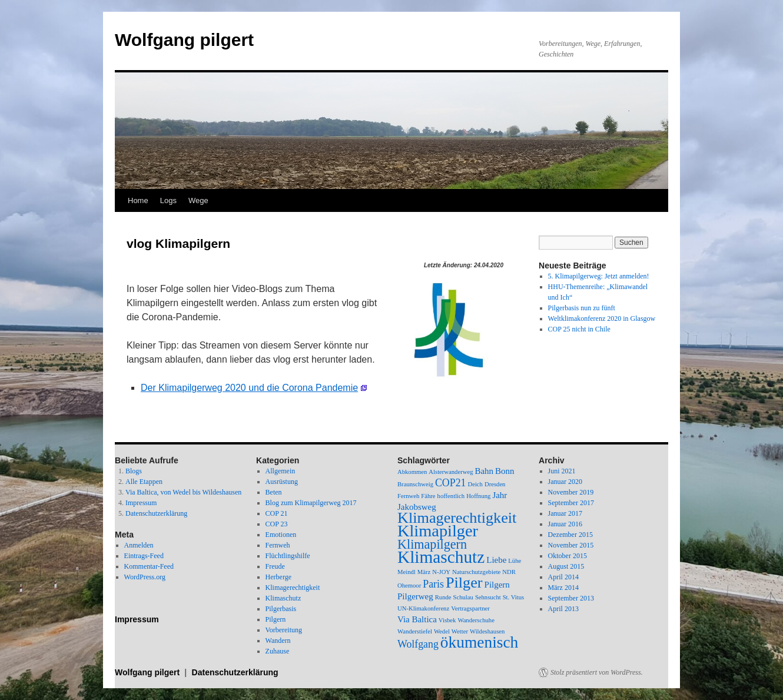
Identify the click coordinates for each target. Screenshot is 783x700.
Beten (274, 492)
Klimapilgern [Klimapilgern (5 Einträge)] (432, 544)
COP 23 (277, 524)
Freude (275, 566)
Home (138, 200)
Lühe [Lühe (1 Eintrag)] (515, 561)
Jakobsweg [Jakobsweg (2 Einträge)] (417, 507)
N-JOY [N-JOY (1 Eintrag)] (441, 572)
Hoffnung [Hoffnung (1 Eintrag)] (478, 496)
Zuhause (278, 651)
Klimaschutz (283, 598)
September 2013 (571, 598)
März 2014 (563, 588)
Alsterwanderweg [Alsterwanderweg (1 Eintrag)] (451, 472)
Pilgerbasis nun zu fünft (582, 308)
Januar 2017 (565, 513)
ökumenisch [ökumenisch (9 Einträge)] (479, 642)
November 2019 (571, 492)
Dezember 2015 (570, 535)
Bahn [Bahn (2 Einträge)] (484, 471)
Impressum (141, 503)
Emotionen (281, 535)
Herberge (278, 577)
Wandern (278, 641)
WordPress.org (145, 577)
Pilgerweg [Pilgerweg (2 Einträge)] (415, 596)
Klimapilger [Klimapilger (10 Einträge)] (438, 531)
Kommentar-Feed (149, 566)
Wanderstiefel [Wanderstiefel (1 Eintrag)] (415, 631)
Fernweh (278, 545)
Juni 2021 (562, 471)
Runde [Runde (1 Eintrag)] (443, 597)
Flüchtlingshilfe (288, 556)
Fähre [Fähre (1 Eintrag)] (428, 496)
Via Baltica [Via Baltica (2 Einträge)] (417, 619)
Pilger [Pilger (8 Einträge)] (464, 583)
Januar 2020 (565, 482)
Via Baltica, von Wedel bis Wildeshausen (183, 492)
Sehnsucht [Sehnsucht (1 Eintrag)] (488, 597)
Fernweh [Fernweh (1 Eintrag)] (408, 496)
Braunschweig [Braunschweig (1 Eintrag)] (415, 484)
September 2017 (571, 503)
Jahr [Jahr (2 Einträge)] (500, 495)
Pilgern (276, 619)
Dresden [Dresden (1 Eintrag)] (495, 484)
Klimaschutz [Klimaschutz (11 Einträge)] (441, 557)
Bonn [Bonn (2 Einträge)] (505, 471)
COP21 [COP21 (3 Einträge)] (451, 483)
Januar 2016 (565, 524)
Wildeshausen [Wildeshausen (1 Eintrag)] (487, 631)
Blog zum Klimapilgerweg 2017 (311, 503)
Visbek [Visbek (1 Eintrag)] (447, 620)
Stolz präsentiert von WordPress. (597, 672)
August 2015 (566, 566)
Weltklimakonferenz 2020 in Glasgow (602, 319)
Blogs (134, 471)
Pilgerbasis (281, 609)
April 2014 (563, 577)
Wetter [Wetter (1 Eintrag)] (460, 631)
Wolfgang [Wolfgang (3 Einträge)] (418, 644)
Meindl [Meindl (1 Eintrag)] (407, 572)
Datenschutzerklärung (156, 513)
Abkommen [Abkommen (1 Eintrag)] (412, 472)
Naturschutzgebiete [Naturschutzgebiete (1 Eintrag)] (476, 572)
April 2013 (563, 609)
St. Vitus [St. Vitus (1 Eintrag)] (513, 597)
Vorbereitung (284, 630)
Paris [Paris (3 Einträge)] (433, 584)
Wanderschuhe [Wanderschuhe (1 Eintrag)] (476, 620)
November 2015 (571, 545)
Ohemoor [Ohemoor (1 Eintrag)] (409, 585)
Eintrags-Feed (144, 556)
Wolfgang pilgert (184, 40)
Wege (198, 200)
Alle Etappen (144, 482)
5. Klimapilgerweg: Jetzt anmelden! (599, 276)
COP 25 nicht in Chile (579, 329)
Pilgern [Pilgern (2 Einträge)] (497, 585)
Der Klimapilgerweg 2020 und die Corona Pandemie (249, 388)
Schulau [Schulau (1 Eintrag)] (463, 597)
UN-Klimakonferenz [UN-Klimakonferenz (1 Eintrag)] (423, 608)
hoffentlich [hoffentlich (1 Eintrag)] (451, 496)
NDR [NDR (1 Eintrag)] (509, 572)
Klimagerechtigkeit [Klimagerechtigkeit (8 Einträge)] (457, 518)
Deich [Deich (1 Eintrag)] (475, 484)
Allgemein (281, 471)
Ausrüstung (282, 482)
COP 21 (277, 513)
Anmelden (139, 545)
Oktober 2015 (568, 556)
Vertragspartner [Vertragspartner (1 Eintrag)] (470, 608)
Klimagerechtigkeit (293, 588)
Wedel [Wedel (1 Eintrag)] (442, 631)
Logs (168, 200)
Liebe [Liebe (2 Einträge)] (496, 560)
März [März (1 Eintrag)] (424, 572)
